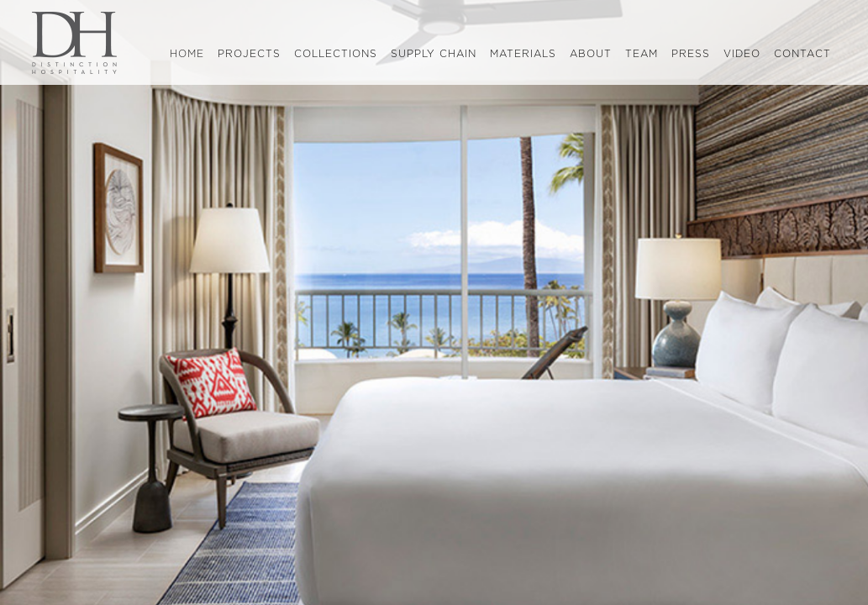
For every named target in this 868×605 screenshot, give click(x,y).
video (742, 54)
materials (523, 54)
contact (802, 54)
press (691, 54)
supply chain (434, 54)
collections (336, 54)
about (591, 54)
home (190, 55)
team (642, 54)
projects (249, 54)
